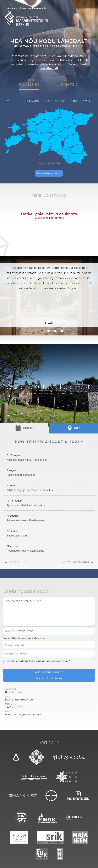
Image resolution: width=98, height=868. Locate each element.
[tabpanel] (49, 295)
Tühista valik (54, 163)
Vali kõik (42, 163)
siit (44, 638)
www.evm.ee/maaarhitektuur (24, 714)
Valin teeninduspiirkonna (49, 672)
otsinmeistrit (69, 82)
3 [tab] (55, 331)
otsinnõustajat (29, 82)
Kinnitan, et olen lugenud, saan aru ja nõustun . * (36, 662)
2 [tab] (49, 331)
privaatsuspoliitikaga (59, 661)
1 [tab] (42, 331)
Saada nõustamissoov (49, 173)
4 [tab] (62, 331)
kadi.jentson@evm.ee (19, 700)
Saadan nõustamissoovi (49, 678)
